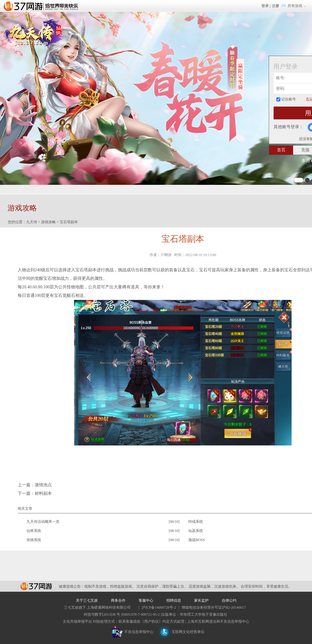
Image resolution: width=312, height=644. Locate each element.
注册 (275, 6)
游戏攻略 (48, 222)
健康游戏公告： (72, 586)
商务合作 (118, 600)
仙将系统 (34, 531)
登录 (265, 6)
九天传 (32, 222)
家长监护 (201, 600)
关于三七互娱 (87, 600)
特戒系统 (196, 522)
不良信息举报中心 (132, 632)
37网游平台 (36, 586)
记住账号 (289, 99)
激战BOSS (197, 540)
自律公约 (229, 600)
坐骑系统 (34, 540)
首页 (281, 150)
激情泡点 (43, 485)
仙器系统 (196, 531)
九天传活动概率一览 (43, 522)
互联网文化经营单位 (181, 632)
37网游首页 (42, 6)
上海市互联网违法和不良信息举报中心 (218, 621)
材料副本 (43, 493)
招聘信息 (174, 600)
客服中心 (146, 600)
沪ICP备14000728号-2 (159, 607)
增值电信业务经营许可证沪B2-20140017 (214, 607)
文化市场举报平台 (77, 621)
